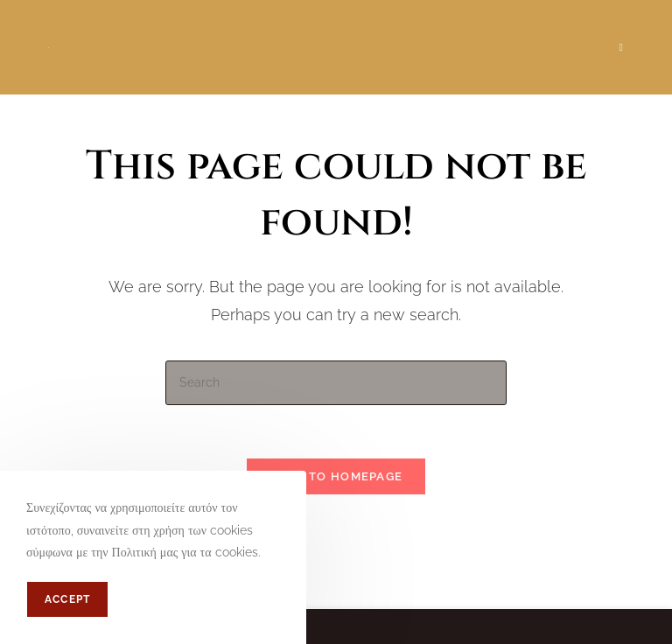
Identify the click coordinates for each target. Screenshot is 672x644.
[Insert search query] (336, 383)
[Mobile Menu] (622, 47)
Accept (67, 599)
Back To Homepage (336, 476)
